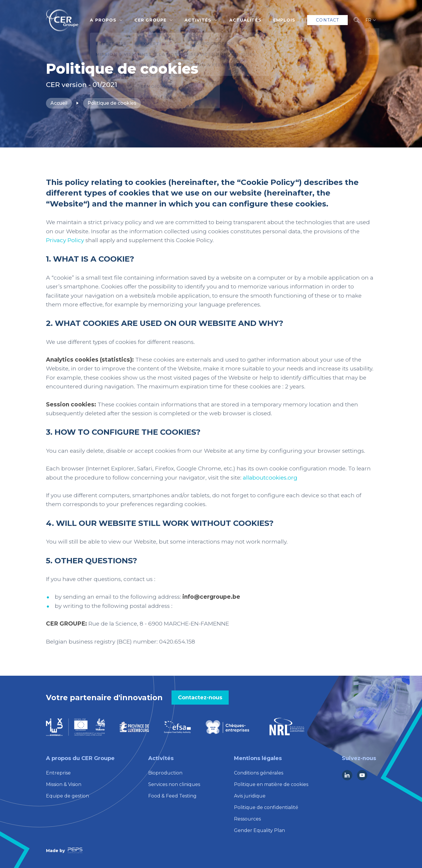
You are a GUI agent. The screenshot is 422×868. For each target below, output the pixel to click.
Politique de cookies (112, 103)
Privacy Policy (65, 240)
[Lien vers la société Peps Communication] (75, 850)
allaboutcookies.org (270, 478)
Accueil (59, 103)
